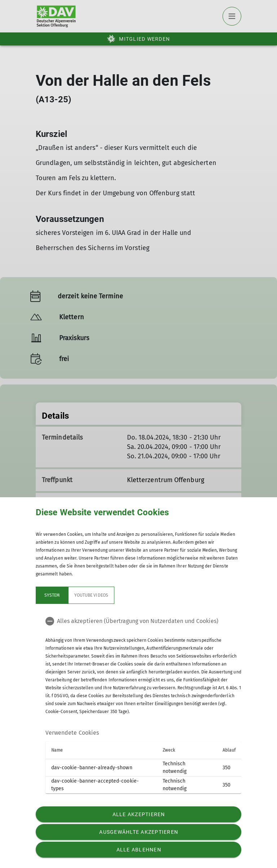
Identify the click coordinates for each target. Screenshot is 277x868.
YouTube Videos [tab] (91, 595)
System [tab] (52, 595)
